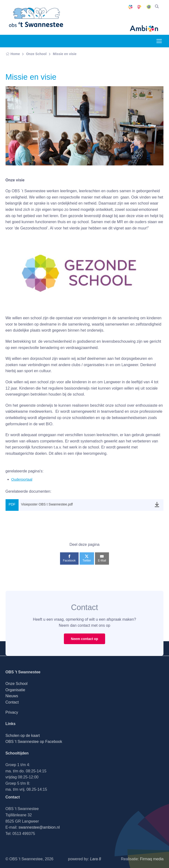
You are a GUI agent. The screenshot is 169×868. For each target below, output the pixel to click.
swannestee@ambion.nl (39, 827)
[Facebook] (69, 558)
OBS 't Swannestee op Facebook (34, 742)
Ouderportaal (22, 479)
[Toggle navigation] (159, 41)
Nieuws (12, 696)
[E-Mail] (102, 558)
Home (13, 54)
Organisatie (15, 690)
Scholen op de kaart (23, 736)
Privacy (12, 712)
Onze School (36, 54)
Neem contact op (84, 639)
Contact (12, 702)
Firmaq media (152, 859)
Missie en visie (65, 54)
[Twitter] (87, 558)
